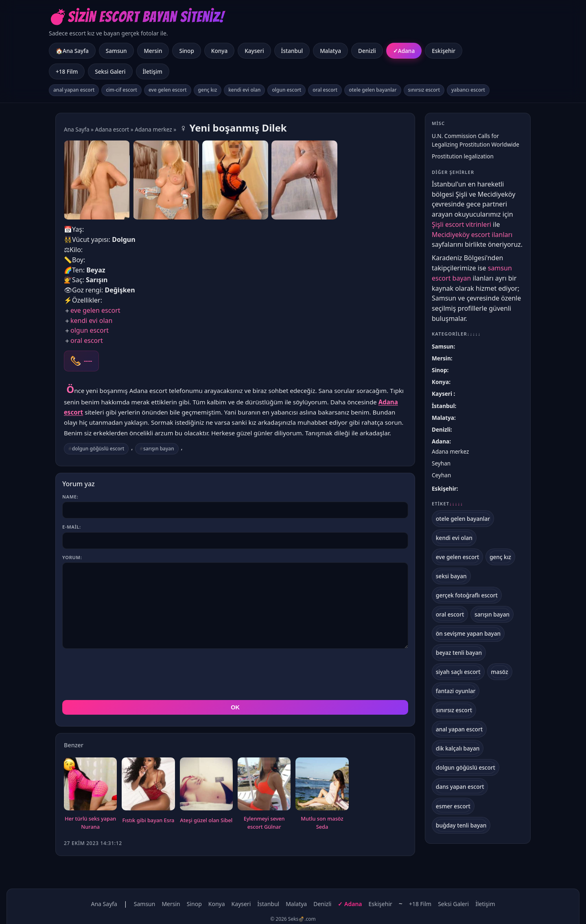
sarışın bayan (159, 449)
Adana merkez (153, 129)
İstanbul (292, 51)
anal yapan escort (74, 90)
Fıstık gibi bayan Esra (149, 820)
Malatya (330, 51)
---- (88, 361)
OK (235, 707)
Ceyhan (441, 475)
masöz (500, 672)
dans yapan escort (460, 787)
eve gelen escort (168, 90)
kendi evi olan (244, 90)
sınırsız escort (424, 90)
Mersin (153, 51)
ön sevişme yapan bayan (468, 633)
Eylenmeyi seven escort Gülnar (264, 823)
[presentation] (124, 674)
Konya (219, 51)
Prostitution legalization (463, 156)
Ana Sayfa (77, 129)
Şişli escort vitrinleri (461, 224)
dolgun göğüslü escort (98, 449)
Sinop (186, 51)
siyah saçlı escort (458, 672)
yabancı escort (468, 90)
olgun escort (286, 90)
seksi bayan (451, 576)
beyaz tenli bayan (459, 653)
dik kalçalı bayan (458, 748)
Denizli (367, 51)
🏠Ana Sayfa (72, 51)
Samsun (116, 51)
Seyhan (441, 463)
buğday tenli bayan (461, 825)
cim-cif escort (121, 90)
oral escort (325, 90)
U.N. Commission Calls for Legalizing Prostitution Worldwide (476, 140)
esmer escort (453, 806)
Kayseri (254, 51)
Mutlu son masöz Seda (322, 823)
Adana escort (112, 129)
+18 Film (67, 71)
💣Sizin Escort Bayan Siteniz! (137, 17)
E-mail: (72, 527)
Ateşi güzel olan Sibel (206, 820)
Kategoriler (456, 334)
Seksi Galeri (110, 71)
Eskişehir (444, 51)
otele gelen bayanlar (373, 90)
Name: (70, 497)
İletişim (153, 71)
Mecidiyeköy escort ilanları (472, 235)
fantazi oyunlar (456, 691)
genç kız (208, 90)
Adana (406, 51)
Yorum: (72, 557)
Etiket (447, 504)
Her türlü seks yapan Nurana (90, 823)
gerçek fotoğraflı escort (467, 595)
